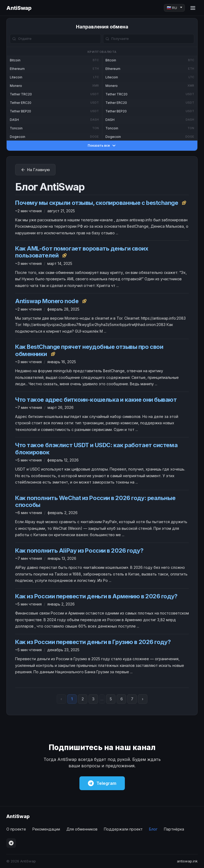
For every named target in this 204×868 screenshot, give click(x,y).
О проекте (16, 829)
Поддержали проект (123, 829)
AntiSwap (19, 8)
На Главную (35, 170)
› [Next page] (143, 699)
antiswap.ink (187, 861)
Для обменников (82, 829)
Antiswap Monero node (47, 301)
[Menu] (193, 8)
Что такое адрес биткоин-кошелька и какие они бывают (96, 400)
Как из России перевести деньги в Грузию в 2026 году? (93, 642)
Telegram (102, 783)
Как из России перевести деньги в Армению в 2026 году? (96, 596)
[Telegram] (11, 843)
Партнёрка (174, 829)
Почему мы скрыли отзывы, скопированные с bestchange (97, 203)
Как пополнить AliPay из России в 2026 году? (79, 551)
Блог (153, 829)
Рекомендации (46, 829)
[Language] (174, 8)
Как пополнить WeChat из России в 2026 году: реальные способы (95, 501)
